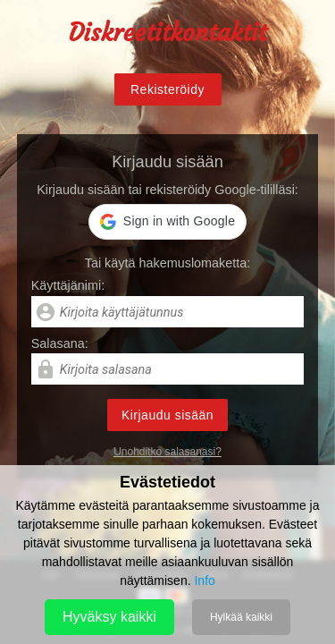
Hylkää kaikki (241, 617)
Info (204, 580)
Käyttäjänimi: (68, 285)
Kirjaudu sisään (167, 415)
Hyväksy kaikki (109, 617)
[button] (167, 222)
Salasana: (60, 343)
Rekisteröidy (167, 89)
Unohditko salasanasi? (167, 452)
